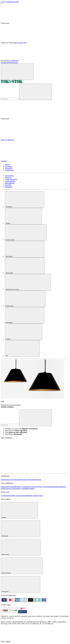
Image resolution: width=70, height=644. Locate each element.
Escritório (8, 185)
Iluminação (25, 315)
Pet (22, 348)
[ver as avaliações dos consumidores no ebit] (5, 613)
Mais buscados (22, 566)
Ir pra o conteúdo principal (10, 2)
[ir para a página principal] (12, 83)
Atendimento (5, 62)
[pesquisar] (35, 92)
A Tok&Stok (5, 496)
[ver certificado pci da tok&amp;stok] (23, 613)
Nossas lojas (14, 62)
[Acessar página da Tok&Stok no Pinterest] (16, 471)
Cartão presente (10, 181)
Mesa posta (25, 266)
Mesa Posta (21, 547)
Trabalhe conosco (15, 496)
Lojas (34, 496)
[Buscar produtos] (10, 99)
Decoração (25, 249)
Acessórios (9, 166)
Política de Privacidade (8, 487)
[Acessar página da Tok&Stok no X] (47, 471)
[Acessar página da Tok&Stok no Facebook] (16, 455)
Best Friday (39, 496)
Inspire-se (8, 177)
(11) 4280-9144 (13, 61)
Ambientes (25, 200)
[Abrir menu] (17, 72)
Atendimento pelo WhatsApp (10, 480)
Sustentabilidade (26, 496)
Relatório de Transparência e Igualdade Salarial (19, 489)
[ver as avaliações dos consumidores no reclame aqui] (14, 613)
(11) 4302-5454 (21, 43)
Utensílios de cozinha (28, 282)
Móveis (7, 165)
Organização (25, 299)
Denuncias (38, 480)
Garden (24, 332)
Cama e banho (26, 233)
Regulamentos (56, 487)
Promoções (9, 168)
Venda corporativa (11, 179)
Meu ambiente (10, 183)
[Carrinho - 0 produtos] (35, 152)
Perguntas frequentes (27, 480)
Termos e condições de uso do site (27, 487)
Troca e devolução (45, 487)
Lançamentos (9, 170)
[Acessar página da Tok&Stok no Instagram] (47, 455)
